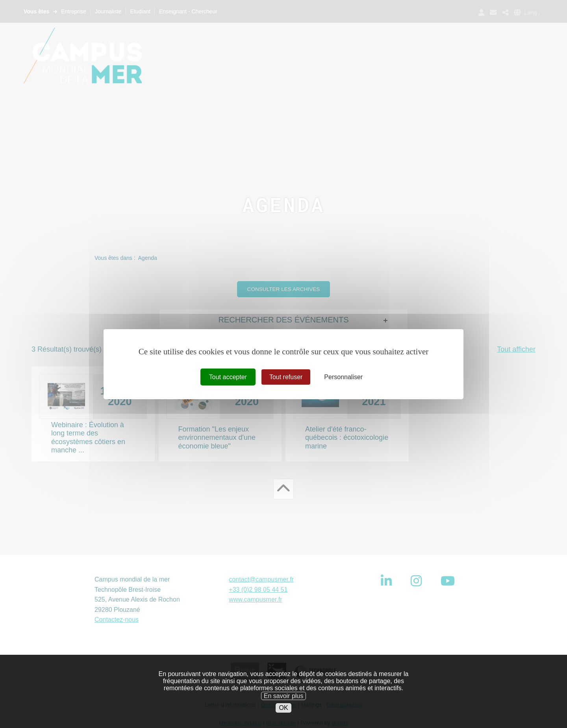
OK (283, 720)
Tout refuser (286, 377)
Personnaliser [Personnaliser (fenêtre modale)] (343, 377)
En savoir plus (284, 709)
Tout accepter (228, 377)
